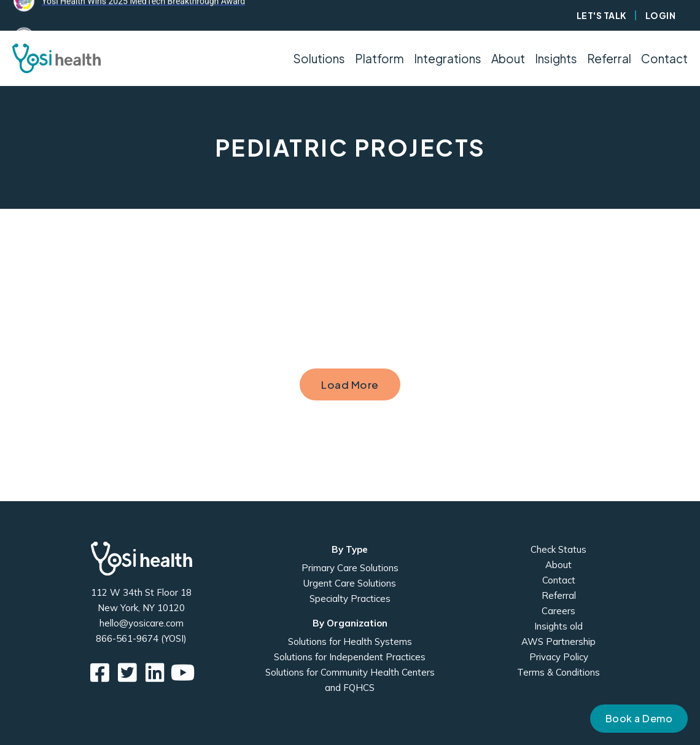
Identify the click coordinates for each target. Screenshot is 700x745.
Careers (558, 611)
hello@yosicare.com (142, 623)
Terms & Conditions (558, 672)
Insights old (558, 626)
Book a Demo (639, 718)
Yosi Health (142, 559)
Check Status (558, 549)
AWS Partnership (558, 642)
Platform (379, 58)
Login (661, 15)
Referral (609, 58)
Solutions (319, 58)
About (558, 565)
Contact (664, 58)
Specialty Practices (350, 599)
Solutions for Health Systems (350, 642)
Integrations (448, 58)
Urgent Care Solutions (350, 583)
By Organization (350, 623)
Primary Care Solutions (350, 568)
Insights (556, 58)
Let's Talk (602, 15)
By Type (350, 549)
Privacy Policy (559, 657)
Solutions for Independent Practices (350, 657)
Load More (350, 384)
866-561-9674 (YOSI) (141, 638)
